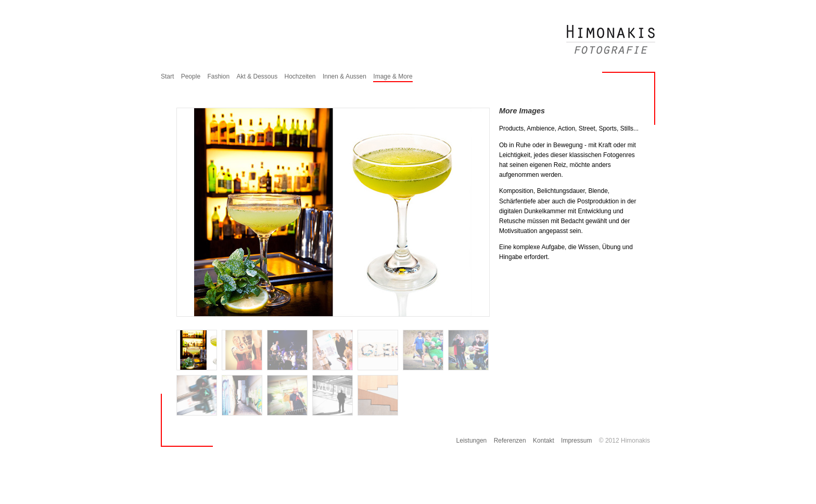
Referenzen (510, 441)
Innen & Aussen (345, 76)
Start (167, 76)
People (191, 76)
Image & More (393, 76)
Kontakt (544, 441)
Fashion (218, 76)
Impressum (576, 441)
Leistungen (472, 441)
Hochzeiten (300, 76)
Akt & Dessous (257, 76)
